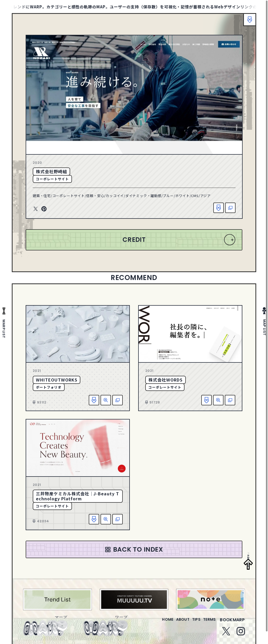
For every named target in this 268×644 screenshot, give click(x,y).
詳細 (106, 400)
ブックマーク (247, 22)
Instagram (241, 634)
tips (190, 623)
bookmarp (232, 623)
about (172, 623)
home (153, 623)
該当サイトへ (230, 208)
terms (207, 623)
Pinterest (44, 209)
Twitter (36, 209)
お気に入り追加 (219, 208)
